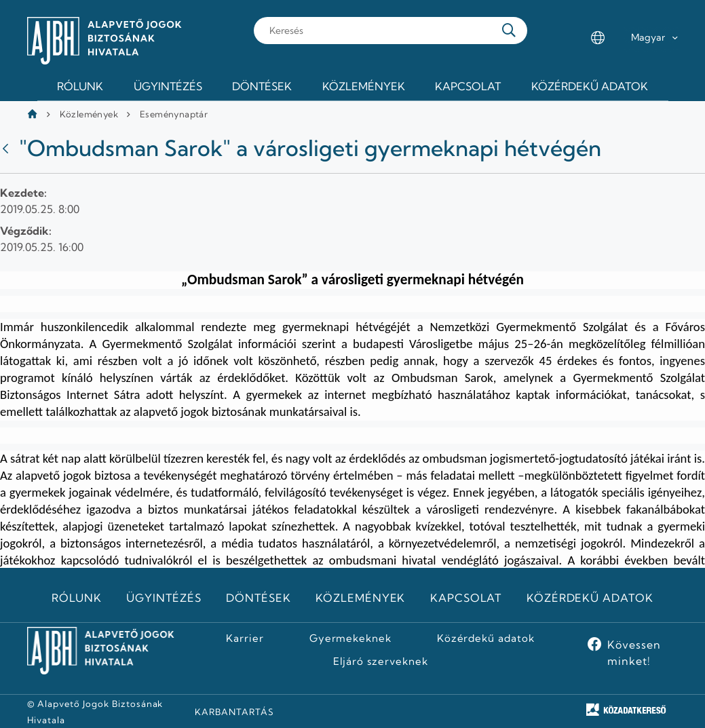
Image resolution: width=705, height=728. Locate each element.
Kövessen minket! (634, 653)
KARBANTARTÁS (234, 712)
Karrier (245, 638)
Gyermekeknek (351, 638)
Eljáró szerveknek (381, 662)
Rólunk (77, 598)
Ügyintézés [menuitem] (168, 86)
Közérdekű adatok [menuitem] (590, 86)
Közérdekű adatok (590, 598)
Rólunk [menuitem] (80, 86)
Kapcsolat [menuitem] (468, 86)
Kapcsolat (466, 598)
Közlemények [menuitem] (364, 86)
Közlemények (89, 114)
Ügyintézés (164, 598)
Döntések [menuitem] (262, 86)
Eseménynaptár (174, 114)
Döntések (259, 598)
